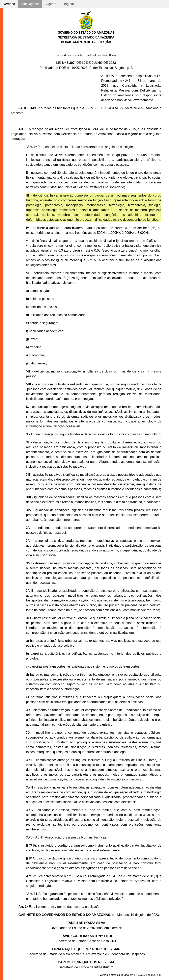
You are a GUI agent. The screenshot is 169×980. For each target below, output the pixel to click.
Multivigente (30, 4)
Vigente (51, 4)
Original (68, 4)
